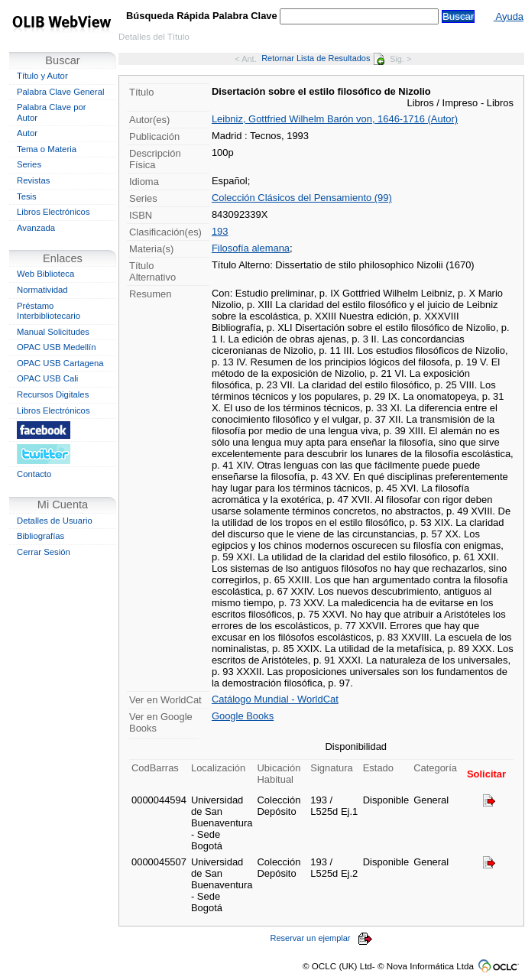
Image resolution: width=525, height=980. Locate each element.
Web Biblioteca (45, 274)
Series (29, 164)
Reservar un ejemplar (322, 938)
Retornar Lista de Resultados (323, 58)
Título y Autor (42, 76)
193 (220, 231)
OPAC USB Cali (47, 378)
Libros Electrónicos (53, 212)
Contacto (34, 474)
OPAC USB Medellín (57, 347)
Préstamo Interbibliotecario (49, 311)
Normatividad (42, 290)
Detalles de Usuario (55, 521)
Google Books (243, 716)
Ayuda (509, 16)
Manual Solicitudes (53, 332)
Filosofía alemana (251, 248)
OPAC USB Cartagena (60, 363)
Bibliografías (41, 536)
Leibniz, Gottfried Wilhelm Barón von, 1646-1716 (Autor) (335, 119)
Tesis (27, 196)
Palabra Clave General (60, 92)
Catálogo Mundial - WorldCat (275, 699)
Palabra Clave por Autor (52, 112)
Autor (27, 133)
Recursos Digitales (53, 394)
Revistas (33, 180)
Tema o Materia (47, 149)
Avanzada (36, 228)
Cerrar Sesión (44, 552)
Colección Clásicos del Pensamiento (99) (302, 198)
